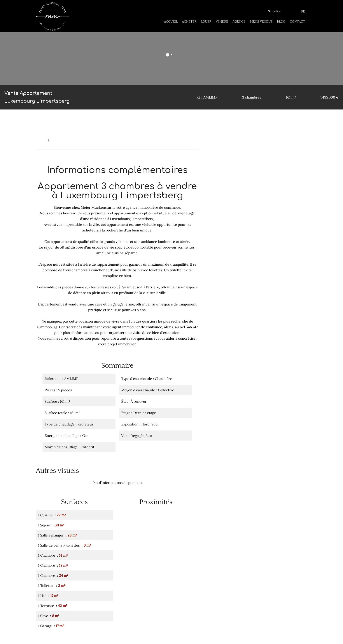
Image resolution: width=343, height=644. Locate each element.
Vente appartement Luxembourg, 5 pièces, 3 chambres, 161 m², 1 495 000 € (105, 140)
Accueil (41, 140)
